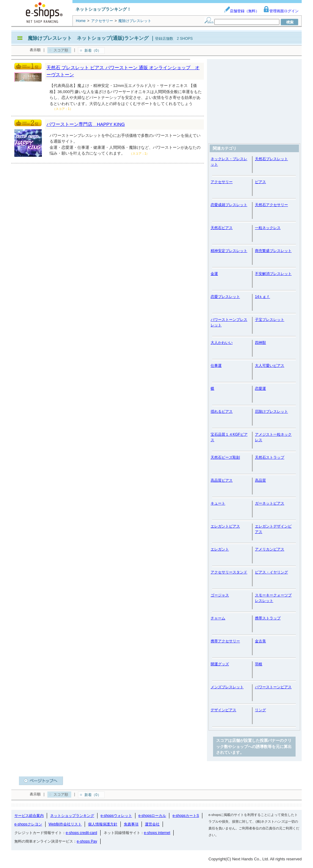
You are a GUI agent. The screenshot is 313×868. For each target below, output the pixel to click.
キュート (218, 503)
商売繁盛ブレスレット (273, 251)
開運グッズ (220, 664)
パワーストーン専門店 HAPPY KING (86, 124)
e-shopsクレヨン (28, 824)
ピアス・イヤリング (271, 572)
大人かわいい (222, 343)
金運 (214, 274)
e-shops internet (157, 833)
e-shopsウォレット (116, 816)
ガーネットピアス (270, 503)
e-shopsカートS (186, 816)
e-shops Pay (87, 841)
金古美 (260, 641)
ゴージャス (220, 595)
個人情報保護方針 (103, 824)
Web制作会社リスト (65, 824)
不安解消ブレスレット (273, 274)
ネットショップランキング (72, 816)
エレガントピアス (225, 526)
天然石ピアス (222, 228)
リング (260, 710)
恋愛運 (260, 389)
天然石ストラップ (270, 457)
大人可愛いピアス (270, 366)
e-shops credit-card (81, 833)
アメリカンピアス (270, 549)
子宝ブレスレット (270, 320)
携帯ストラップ (268, 618)
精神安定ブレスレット (229, 251)
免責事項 (131, 824)
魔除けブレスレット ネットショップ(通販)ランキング (88, 38)
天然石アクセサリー (271, 205)
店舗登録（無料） (241, 11)
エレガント (220, 549)
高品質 (260, 480)
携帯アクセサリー (225, 641)
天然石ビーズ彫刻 (225, 457)
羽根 (259, 664)
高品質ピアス (222, 480)
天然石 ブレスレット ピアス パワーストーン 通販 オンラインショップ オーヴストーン (123, 71)
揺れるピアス (222, 411)
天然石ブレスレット (271, 159)
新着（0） (93, 51)
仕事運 (216, 366)
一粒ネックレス (268, 228)
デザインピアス (223, 710)
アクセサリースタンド (229, 572)
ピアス (260, 182)
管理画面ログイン (281, 11)
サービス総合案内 (29, 816)
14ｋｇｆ (262, 297)
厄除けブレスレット (271, 411)
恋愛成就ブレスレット (229, 205)
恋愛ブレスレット (225, 297)
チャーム (218, 618)
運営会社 (152, 824)
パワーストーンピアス (273, 687)
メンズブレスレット (227, 687)
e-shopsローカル (152, 816)
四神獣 (260, 343)
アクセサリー (222, 182)
